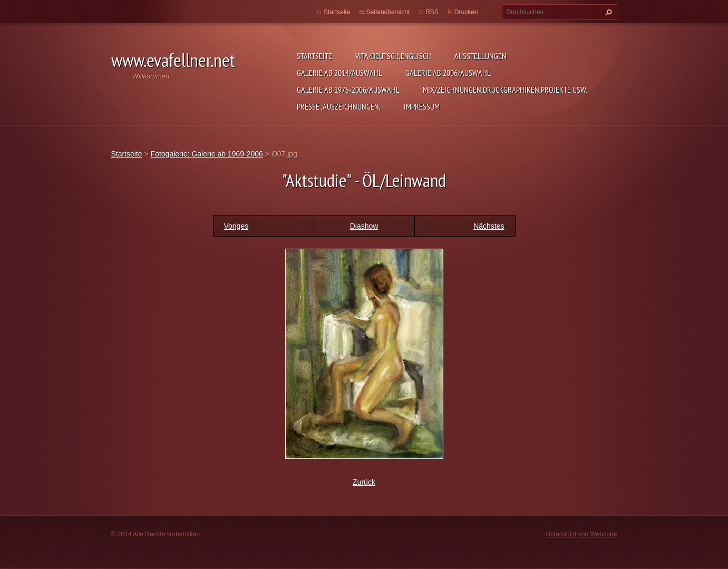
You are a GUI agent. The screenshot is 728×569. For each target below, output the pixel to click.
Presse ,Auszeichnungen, (339, 106)
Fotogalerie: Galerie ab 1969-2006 (207, 154)
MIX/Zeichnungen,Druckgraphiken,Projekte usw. (505, 90)
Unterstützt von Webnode (581, 534)
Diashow (364, 226)
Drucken (466, 12)
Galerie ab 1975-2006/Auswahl (348, 90)
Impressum (422, 106)
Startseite (314, 56)
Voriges (236, 226)
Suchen (607, 12)
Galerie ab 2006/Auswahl (448, 73)
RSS (432, 12)
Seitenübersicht (388, 12)
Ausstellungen (481, 56)
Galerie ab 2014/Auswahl (339, 73)
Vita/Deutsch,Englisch (393, 56)
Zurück (364, 482)
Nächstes (489, 226)
